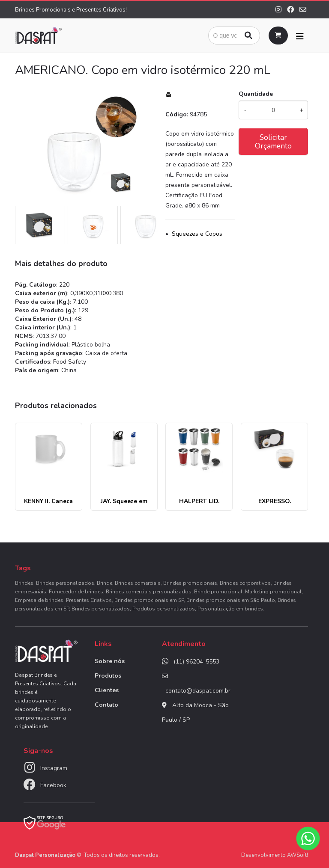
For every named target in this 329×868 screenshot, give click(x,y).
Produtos (108, 676)
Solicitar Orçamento (273, 142)
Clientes (107, 690)
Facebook (53, 785)
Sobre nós (110, 661)
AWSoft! (298, 855)
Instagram (54, 768)
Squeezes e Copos (197, 234)
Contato (106, 705)
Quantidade (256, 94)
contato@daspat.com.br (198, 691)
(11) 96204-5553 (196, 662)
